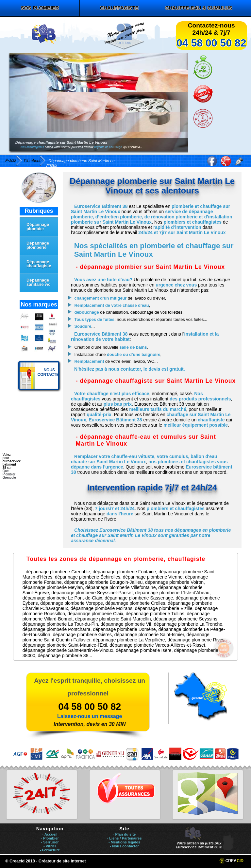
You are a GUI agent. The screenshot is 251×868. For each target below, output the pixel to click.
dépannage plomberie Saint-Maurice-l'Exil (65, 645)
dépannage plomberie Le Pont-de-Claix (62, 598)
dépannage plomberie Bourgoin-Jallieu (103, 582)
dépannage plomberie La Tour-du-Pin (60, 624)
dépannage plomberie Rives (196, 640)
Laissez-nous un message (90, 716)
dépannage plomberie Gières (82, 635)
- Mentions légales (124, 842)
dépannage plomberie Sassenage (139, 598)
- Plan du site (125, 834)
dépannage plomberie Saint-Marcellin (113, 619)
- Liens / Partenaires (124, 838)
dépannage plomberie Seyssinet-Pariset (92, 593)
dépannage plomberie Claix (95, 614)
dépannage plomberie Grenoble (58, 572)
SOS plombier (40, 8)
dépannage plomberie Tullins (155, 614)
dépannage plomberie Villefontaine (120, 587)
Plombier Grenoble (9, 476)
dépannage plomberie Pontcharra (57, 629)
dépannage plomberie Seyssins (185, 619)
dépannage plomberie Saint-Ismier (149, 635)
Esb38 (11, 161)
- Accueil (50, 834)
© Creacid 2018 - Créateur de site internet (46, 861)
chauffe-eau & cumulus (199, 8)
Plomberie (33, 161)
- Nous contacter (124, 846)
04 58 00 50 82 (211, 43)
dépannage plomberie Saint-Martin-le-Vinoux (68, 650)
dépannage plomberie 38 (63, 656)
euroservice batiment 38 (12, 464)
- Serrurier (50, 842)
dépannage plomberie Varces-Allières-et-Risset (157, 645)
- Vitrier (50, 846)
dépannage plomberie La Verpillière (129, 640)
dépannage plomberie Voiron (174, 582)
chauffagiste (119, 8)
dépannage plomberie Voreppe (72, 603)
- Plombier (50, 838)
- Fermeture (50, 850)
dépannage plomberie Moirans (101, 608)
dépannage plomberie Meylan (53, 587)
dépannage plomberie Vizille (164, 608)
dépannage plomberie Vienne (153, 577)
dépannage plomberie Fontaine (125, 572)
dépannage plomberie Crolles (135, 603)
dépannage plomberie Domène (124, 629)
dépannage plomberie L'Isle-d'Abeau (172, 593)
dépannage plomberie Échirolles (88, 577)
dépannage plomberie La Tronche (188, 624)
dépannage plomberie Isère (143, 650)
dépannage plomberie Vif (126, 624)
